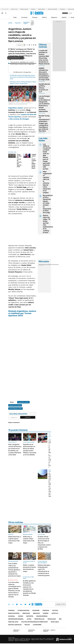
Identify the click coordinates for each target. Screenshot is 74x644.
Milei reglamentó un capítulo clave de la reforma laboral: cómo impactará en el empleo (47, 182)
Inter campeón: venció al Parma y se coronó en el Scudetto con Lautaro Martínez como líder (15, 450)
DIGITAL (17, 631)
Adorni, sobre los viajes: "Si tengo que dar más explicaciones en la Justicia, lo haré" (48, 224)
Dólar (15, 17)
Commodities (51, 265)
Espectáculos (39, 619)
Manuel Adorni (42, 9)
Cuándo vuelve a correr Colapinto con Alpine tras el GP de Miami (35, 161)
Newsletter (70, 17)
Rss (60, 619)
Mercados (26, 613)
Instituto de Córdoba (15, 405)
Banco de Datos (14, 613)
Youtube (25, 604)
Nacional (12, 616)
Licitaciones (37, 625)
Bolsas (45, 265)
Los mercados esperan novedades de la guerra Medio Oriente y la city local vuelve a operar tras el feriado (14, 590)
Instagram (17, 604)
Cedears (56, 265)
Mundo (21, 616)
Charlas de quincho (52, 9)
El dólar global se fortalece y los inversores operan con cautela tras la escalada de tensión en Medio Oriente (29, 588)
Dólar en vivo (14, 9)
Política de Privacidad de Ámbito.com (34, 622)
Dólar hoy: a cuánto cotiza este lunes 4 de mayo (29, 540)
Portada (11, 610)
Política (44, 17)
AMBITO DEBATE (49, 631)
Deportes (18, 23)
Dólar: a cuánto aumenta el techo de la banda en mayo (29, 568)
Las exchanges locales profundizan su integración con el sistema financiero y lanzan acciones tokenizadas (44, 104)
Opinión (64, 17)
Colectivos (62, 9)
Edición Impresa (42, 616)
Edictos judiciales (15, 625)
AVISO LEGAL (55, 622)
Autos (29, 619)
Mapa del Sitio (13, 622)
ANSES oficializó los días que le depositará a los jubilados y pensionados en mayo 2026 (44, 74)
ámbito (10, 23)
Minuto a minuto (14, 580)
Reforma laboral (24, 9)
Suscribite (28, 417)
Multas (27, 625)
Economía (24, 17)
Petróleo (33, 9)
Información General (16, 619)
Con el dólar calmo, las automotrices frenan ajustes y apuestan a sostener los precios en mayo (14, 570)
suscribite (65, 13)
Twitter (9, 604)
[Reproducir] (22, 61)
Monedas (41, 265)
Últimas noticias (23, 610)
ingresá (70, 13)
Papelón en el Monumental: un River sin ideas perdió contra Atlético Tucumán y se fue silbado (30, 450)
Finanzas (35, 17)
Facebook (13, 604)
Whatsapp (30, 604)
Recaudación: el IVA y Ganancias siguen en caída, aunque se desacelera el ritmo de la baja (48, 204)
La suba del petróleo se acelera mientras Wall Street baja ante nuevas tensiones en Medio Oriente (44, 57)
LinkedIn (21, 604)
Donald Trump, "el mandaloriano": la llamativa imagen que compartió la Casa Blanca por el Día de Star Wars (44, 123)
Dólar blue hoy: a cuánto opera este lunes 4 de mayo (14, 540)
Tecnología (52, 619)
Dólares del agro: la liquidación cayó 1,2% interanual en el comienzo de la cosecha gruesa (44, 570)
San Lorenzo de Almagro (19, 119)
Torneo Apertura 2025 (15, 408)
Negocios (54, 17)
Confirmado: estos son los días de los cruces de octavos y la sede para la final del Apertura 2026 (23, 77)
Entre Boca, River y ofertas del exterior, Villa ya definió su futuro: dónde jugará (23, 83)
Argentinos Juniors (26, 23)
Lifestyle (55, 613)
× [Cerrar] (22, 58)
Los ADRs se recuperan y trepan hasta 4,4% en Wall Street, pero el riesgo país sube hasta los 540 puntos (47, 156)
